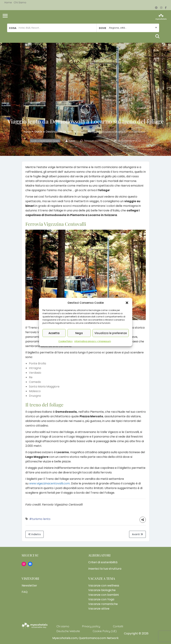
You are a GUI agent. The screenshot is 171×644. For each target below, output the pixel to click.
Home (8, 2)
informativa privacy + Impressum (93, 341)
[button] (127, 303)
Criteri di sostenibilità (103, 562)
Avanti (137, 534)
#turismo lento (40, 519)
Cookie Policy (66, 341)
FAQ (25, 592)
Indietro (35, 534)
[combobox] (128, 28)
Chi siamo (20, 2)
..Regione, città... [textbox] (117, 28)
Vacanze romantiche (103, 604)
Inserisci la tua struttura (105, 569)
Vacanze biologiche (102, 590)
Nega (79, 333)
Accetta (54, 333)
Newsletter (29, 586)
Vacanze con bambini (103, 595)
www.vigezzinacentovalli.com (49, 483)
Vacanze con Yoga (101, 599)
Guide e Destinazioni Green (53, 132)
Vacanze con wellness (104, 586)
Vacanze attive (99, 609)
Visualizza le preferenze (111, 333)
